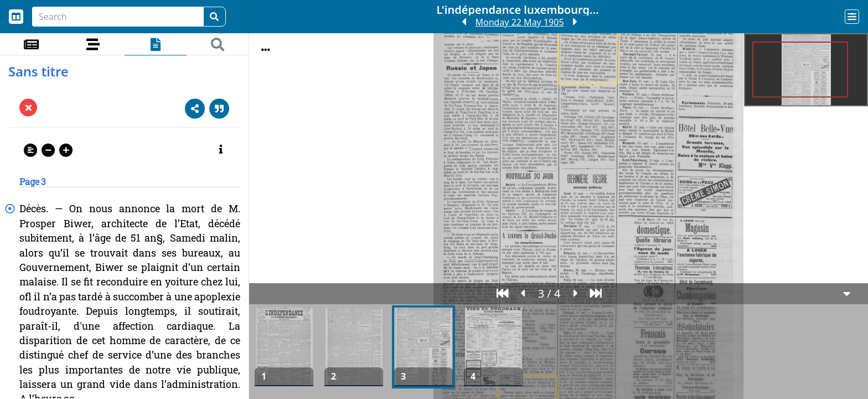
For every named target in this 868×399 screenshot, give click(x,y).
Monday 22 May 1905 (519, 22)
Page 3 (33, 181)
